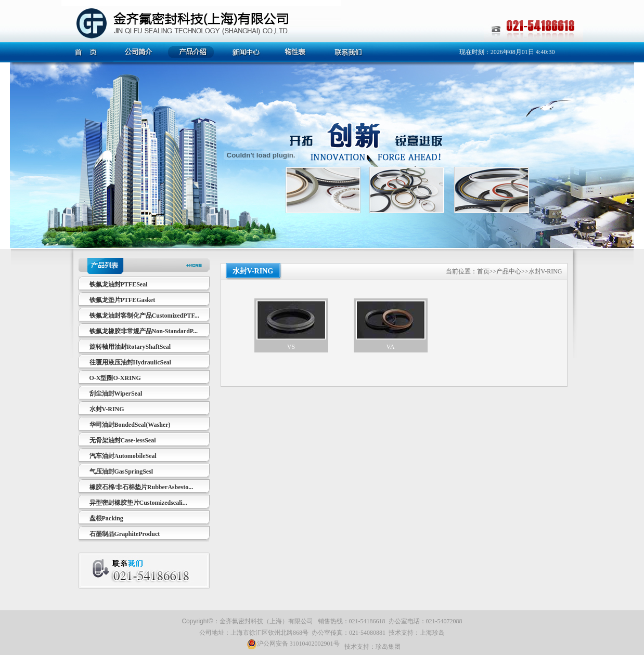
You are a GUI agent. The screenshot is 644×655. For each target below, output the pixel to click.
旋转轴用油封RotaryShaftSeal (130, 347)
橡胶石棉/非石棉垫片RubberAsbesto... (141, 487)
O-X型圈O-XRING (115, 378)
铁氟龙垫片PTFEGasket (123, 300)
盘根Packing (106, 518)
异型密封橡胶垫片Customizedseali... (138, 503)
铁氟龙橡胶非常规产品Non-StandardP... (144, 331)
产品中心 (509, 271)
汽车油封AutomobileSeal (123, 456)
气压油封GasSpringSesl (121, 471)
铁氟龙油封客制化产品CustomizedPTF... (144, 316)
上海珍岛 (432, 633)
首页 (483, 271)
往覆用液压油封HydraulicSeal (130, 362)
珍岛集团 (388, 647)
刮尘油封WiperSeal (116, 394)
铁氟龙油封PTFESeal (119, 284)
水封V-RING (107, 409)
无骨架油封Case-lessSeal (123, 440)
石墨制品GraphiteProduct (125, 534)
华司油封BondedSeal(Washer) (130, 425)
